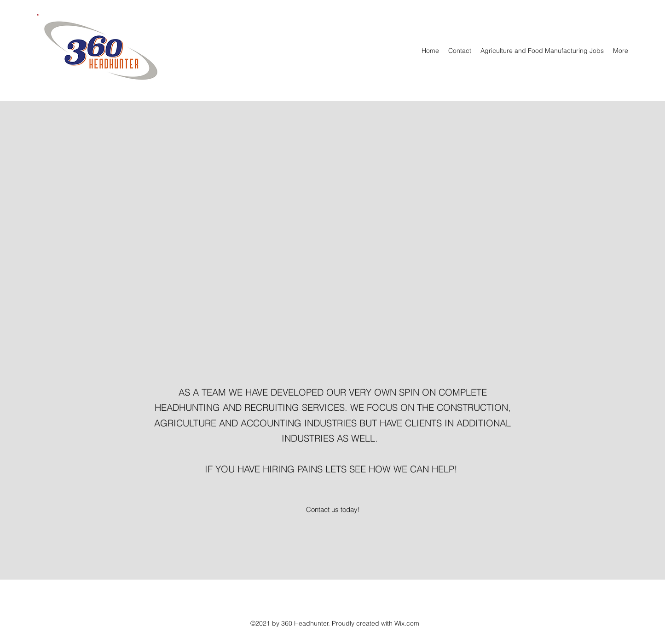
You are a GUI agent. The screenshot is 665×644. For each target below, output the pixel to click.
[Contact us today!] (333, 510)
